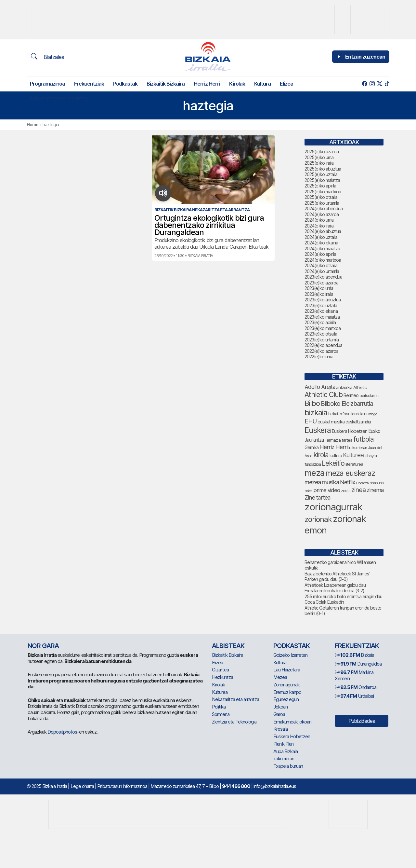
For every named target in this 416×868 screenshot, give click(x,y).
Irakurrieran (284, 758)
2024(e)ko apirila (320, 254)
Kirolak (237, 84)
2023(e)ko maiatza (322, 317)
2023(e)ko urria (319, 288)
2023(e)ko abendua (323, 277)
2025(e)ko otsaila (321, 197)
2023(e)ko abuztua (323, 300)
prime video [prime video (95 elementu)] (327, 490)
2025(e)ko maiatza (322, 180)
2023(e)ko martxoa (323, 328)
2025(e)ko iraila (319, 163)
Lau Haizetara (287, 670)
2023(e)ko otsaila (321, 334)
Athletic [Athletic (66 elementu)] (360, 387)
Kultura (262, 84)
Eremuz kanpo (287, 692)
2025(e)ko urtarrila (322, 203)
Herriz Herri (207, 84)
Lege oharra (82, 786)
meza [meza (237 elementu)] (314, 473)
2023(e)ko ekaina (321, 311)
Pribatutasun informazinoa (122, 786)
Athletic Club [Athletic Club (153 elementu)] (324, 394)
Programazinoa (47, 84)
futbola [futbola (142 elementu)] (364, 439)
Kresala (280, 729)
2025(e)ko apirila (320, 186)
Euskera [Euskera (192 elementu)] (318, 430)
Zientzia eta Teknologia (234, 722)
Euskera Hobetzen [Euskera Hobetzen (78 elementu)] (350, 431)
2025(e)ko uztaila (321, 174)
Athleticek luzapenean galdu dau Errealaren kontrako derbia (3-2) (335, 588)
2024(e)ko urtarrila (322, 271)
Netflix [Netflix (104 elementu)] (347, 482)
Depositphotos (62, 732)
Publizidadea (362, 721)
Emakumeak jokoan (292, 722)
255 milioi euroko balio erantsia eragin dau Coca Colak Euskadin (343, 599)
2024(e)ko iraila (319, 226)
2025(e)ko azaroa (322, 152)
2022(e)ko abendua (323, 345)
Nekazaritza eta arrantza (59, 98)
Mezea (280, 677)
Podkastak (125, 84)
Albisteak (228, 646)
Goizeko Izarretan (290, 655)
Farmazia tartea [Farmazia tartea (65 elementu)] (338, 440)
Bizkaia (354, 655)
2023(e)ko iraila (319, 294)
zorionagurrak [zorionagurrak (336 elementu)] (333, 507)
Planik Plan (283, 744)
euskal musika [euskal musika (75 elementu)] (331, 422)
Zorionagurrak (286, 685)
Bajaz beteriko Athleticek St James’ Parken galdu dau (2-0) (337, 577)
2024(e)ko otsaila (321, 265)
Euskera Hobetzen (292, 736)
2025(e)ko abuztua (323, 169)
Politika (219, 707)
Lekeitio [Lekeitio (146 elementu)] (333, 463)
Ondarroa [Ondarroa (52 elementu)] (362, 483)
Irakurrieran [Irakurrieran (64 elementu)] (358, 448)
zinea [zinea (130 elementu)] (358, 490)
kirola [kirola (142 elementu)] (321, 455)
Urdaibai (354, 696)
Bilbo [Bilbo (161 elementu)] (312, 403)
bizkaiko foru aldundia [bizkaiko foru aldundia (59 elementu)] (346, 414)
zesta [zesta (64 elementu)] (346, 491)
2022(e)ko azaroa (321, 351)
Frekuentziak (89, 84)
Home (32, 124)
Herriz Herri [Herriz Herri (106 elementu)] (333, 447)
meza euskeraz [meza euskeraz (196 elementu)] (350, 473)
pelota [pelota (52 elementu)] (308, 491)
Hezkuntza (222, 677)
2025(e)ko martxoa (323, 192)
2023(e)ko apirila (320, 322)
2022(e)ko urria (319, 357)
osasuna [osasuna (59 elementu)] (377, 483)
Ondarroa (356, 687)
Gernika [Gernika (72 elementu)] (312, 448)
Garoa (279, 714)
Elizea (286, 84)
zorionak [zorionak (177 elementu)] (318, 519)
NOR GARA (43, 646)
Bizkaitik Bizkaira (166, 84)
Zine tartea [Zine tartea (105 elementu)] (318, 497)
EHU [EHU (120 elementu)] (311, 421)
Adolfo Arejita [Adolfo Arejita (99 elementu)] (320, 387)
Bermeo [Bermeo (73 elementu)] (351, 395)
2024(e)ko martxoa (323, 260)
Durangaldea (358, 664)
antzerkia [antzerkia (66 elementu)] (344, 387)
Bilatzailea (47, 57)
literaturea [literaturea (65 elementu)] (354, 464)
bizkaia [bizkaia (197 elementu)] (316, 413)
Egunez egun (286, 699)
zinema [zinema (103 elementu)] (375, 490)
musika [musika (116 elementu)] (330, 482)
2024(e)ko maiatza (322, 248)
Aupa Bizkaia (286, 751)
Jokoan (280, 707)
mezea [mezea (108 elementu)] (313, 482)
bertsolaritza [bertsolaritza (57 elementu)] (369, 396)
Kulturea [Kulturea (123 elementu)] (353, 455)
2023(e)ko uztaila (321, 305)
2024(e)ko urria (319, 220)
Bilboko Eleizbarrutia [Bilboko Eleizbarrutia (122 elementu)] (347, 404)
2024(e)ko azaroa (322, 214)
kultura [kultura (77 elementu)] (336, 456)
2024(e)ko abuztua (323, 231)
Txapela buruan (288, 766)
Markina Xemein (354, 675)
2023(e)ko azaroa (321, 283)
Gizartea (220, 670)
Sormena (221, 714)
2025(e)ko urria (319, 157)
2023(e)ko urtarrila (322, 340)
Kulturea (220, 692)
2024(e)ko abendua (324, 208)
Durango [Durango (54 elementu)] (371, 414)
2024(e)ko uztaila (321, 237)
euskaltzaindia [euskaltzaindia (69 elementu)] (358, 422)
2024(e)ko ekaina (321, 243)
